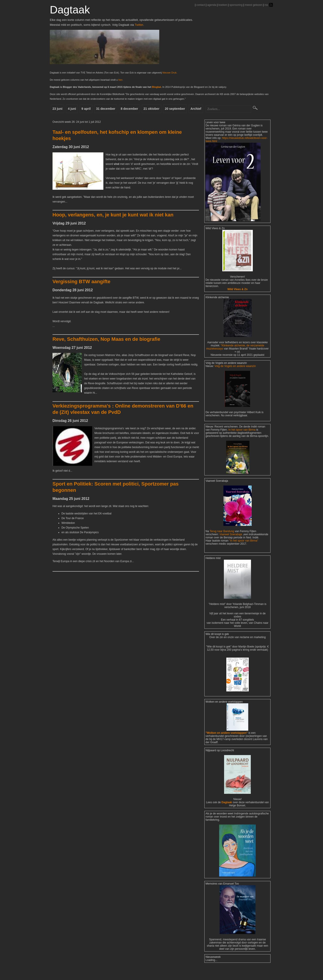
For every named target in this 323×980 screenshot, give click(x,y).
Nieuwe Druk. (170, 73)
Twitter (139, 25)
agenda (212, 5)
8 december (137, 110)
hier (120, 80)
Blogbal (156, 87)
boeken (223, 5)
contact (201, 5)
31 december (112, 110)
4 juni (75, 110)
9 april (91, 110)
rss (266, 5)
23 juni (58, 110)
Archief (209, 110)
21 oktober (161, 110)
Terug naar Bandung (222, 543)
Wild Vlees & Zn (238, 301)
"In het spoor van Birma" (244, 553)
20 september (186, 110)
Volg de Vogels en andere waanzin (235, 378)
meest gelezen (253, 5)
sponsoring (236, 5)
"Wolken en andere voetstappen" (227, 745)
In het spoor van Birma (242, 442)
